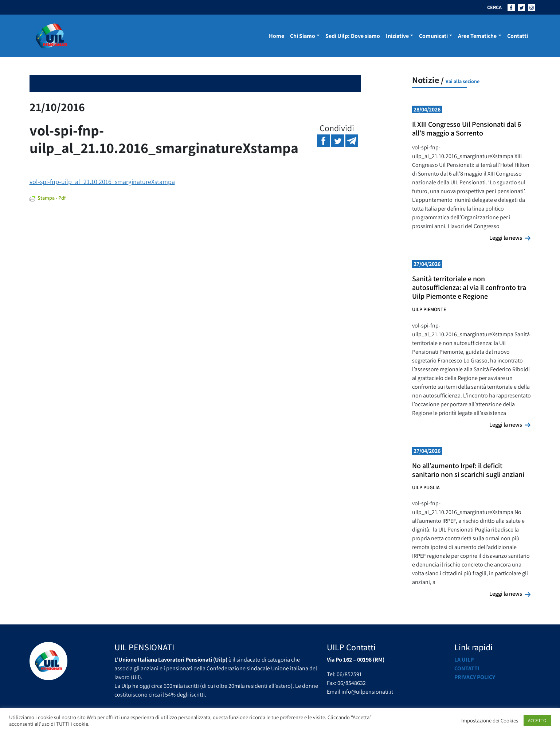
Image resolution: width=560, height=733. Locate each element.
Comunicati (433, 36)
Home (277, 36)
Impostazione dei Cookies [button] (490, 721)
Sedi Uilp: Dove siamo (353, 36)
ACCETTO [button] (537, 720)
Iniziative (397, 36)
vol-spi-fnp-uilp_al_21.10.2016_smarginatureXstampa (102, 182)
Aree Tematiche (477, 36)
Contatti (518, 36)
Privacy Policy (475, 677)
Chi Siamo (303, 36)
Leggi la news (510, 238)
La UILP (464, 660)
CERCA (494, 7)
